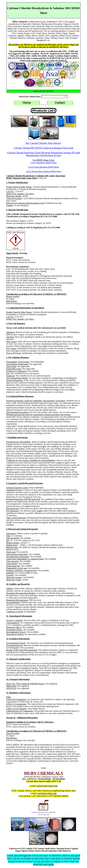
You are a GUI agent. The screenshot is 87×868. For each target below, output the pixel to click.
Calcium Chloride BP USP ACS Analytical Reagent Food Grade (44, 148)
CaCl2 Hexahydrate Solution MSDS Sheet (44, 171)
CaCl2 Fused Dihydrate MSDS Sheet (43, 167)
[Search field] (55, 97)
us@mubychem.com (47, 793)
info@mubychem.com (47, 786)
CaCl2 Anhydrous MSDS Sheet (43, 163)
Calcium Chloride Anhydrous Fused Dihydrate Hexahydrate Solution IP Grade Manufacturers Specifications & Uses (43, 154)
